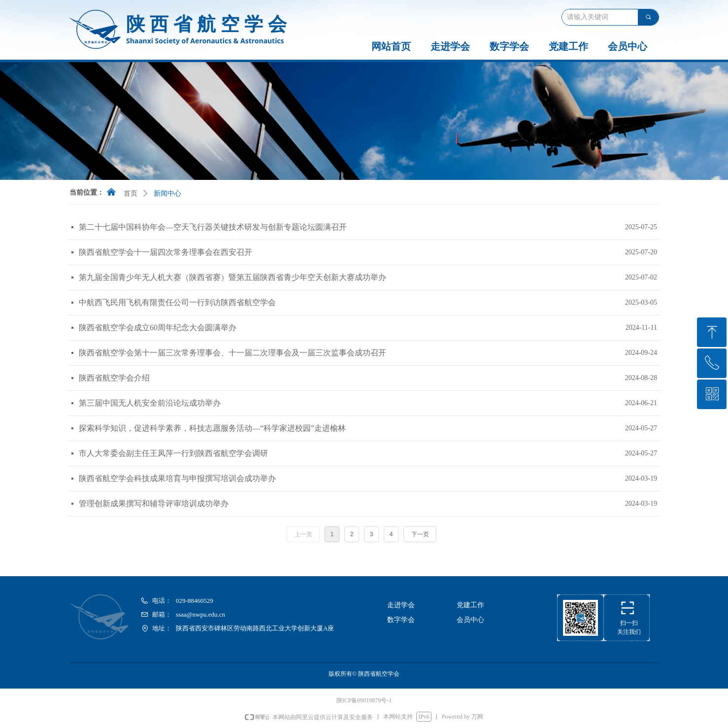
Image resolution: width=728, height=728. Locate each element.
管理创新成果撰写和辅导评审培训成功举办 (154, 503)
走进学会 (450, 46)
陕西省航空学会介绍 (114, 378)
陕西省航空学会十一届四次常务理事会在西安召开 (165, 252)
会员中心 (628, 46)
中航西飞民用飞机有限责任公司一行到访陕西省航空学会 (177, 302)
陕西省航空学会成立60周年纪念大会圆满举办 (158, 328)
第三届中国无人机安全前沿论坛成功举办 (150, 403)
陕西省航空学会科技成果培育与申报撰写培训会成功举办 (177, 478)
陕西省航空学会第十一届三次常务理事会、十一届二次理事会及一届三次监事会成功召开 (232, 353)
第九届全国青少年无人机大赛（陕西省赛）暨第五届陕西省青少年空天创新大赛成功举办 (232, 277)
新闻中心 (167, 193)
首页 (131, 193)
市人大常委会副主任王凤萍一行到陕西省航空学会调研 (173, 453)
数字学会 (509, 46)
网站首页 (391, 46)
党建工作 (568, 46)
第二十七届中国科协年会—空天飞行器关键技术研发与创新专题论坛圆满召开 (213, 227)
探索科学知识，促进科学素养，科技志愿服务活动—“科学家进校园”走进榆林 (212, 428)
